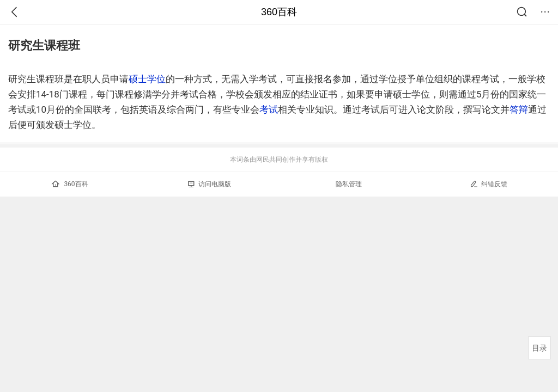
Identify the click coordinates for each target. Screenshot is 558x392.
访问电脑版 (210, 184)
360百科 (279, 12)
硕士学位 (147, 79)
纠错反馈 (489, 184)
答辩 (519, 109)
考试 (269, 109)
